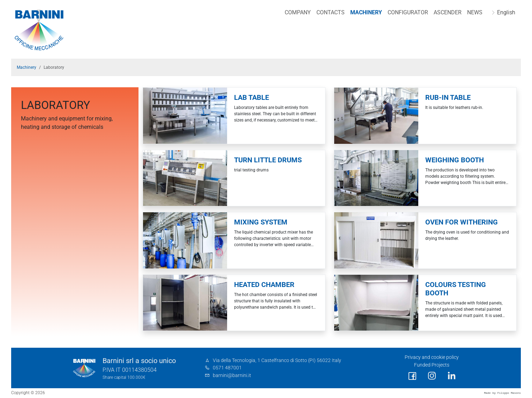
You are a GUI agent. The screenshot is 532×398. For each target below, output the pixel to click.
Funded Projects (432, 365)
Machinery (366, 12)
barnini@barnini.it (232, 375)
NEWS (475, 12)
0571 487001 (227, 368)
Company (298, 12)
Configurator (408, 12)
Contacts (331, 12)
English (506, 12)
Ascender (448, 12)
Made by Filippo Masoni (502, 393)
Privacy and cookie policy (432, 357)
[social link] (412, 376)
